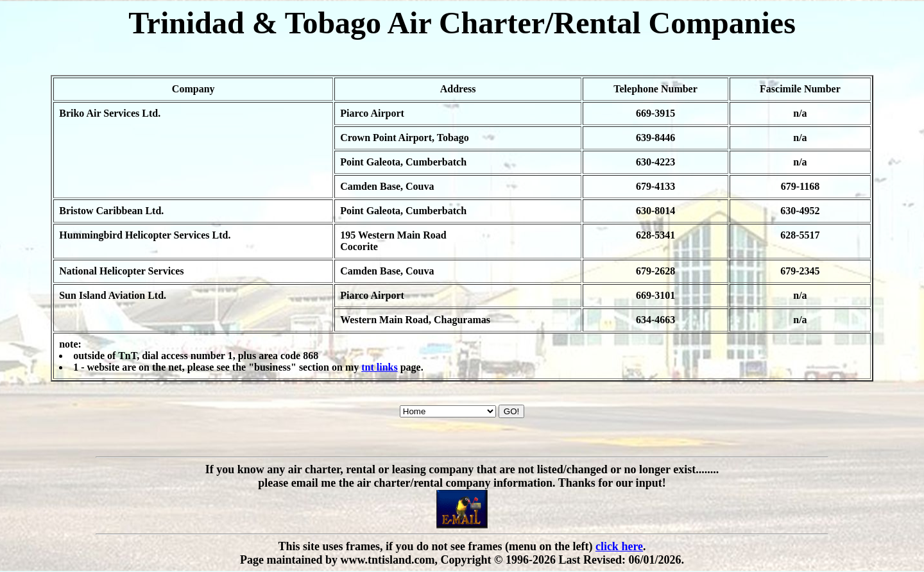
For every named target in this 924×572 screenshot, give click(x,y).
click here (619, 546)
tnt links (379, 367)
